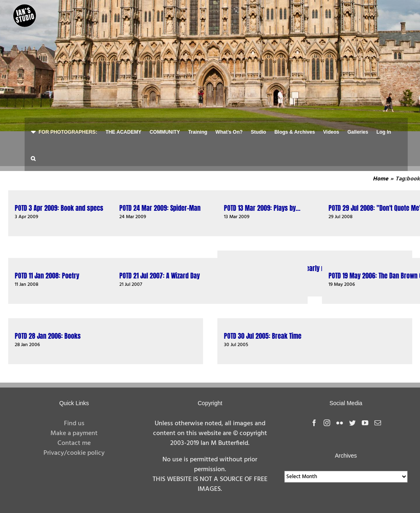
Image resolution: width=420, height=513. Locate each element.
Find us (74, 424)
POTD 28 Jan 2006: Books (48, 336)
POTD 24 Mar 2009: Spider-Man (160, 208)
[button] (33, 158)
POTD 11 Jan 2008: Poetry (47, 276)
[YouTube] (365, 423)
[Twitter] (352, 423)
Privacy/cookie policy (74, 453)
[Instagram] (327, 423)
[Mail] (378, 423)
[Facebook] (314, 423)
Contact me (74, 443)
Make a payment (74, 433)
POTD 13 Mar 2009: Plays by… (262, 208)
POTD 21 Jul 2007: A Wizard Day (160, 276)
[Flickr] (340, 423)
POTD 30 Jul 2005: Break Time (263, 336)
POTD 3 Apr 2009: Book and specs (59, 208)
